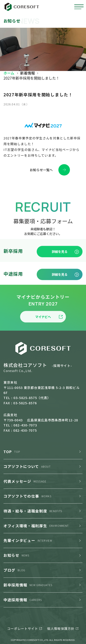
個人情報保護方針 (61, 628)
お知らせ (17, 555)
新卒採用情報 (28, 585)
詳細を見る (65, 262)
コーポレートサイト (23, 628)
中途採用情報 (23, 600)
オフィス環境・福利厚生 (36, 526)
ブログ (14, 570)
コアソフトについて (27, 466)
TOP (12, 452)
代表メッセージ (25, 481)
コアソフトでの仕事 (28, 496)
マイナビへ (49, 327)
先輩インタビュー (28, 540)
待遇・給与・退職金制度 (33, 511)
